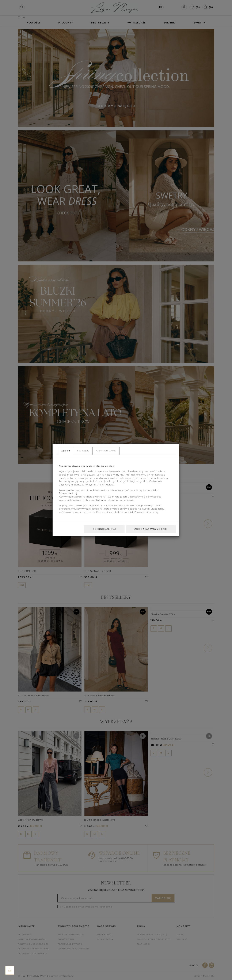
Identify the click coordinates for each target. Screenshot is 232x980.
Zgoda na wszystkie (151, 529)
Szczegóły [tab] (83, 451)
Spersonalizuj (104, 529)
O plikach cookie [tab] (106, 451)
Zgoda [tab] (66, 451)
